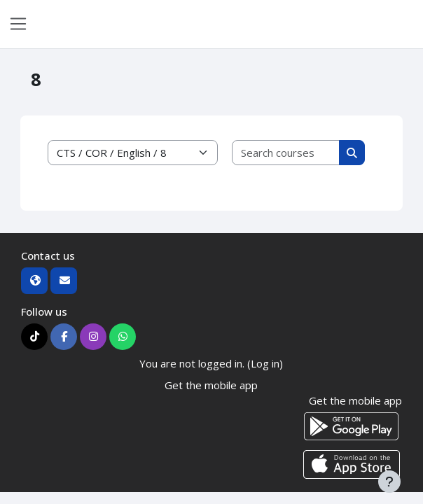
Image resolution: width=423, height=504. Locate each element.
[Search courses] (286, 153)
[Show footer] (389, 482)
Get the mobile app (211, 385)
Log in (403, 24)
